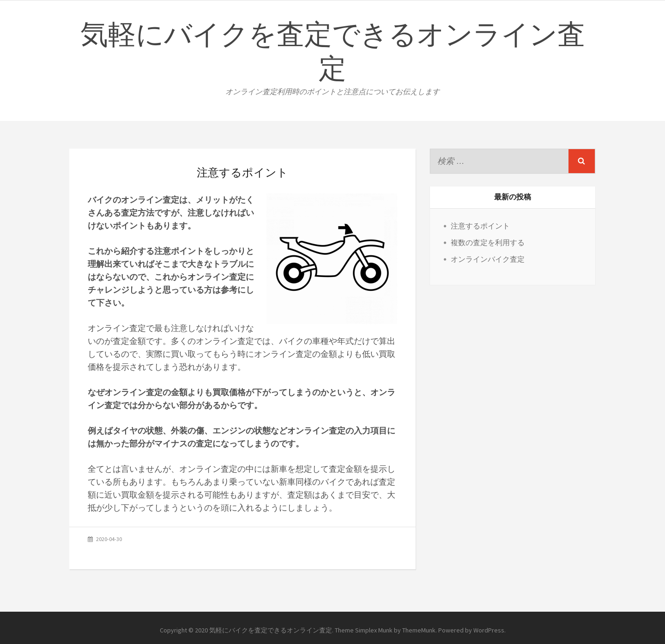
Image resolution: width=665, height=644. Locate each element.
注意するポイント (480, 226)
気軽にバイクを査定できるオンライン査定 (333, 53)
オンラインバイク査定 (488, 259)
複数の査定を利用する (488, 242)
